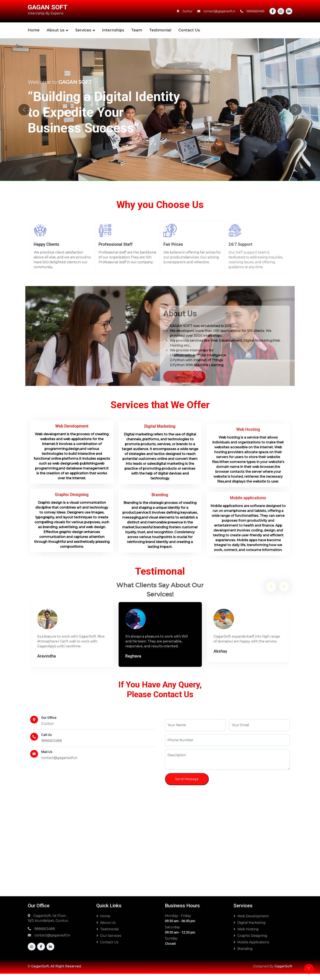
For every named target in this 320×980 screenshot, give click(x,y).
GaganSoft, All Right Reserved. (56, 973)
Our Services (111, 942)
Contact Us (189, 30)
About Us (108, 929)
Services (83, 30)
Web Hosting (248, 935)
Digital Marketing (251, 929)
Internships (113, 30)
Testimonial (160, 30)
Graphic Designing (252, 942)
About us (56, 30)
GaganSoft (283, 973)
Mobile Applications (253, 949)
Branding (245, 955)
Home (34, 30)
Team (137, 30)
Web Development (253, 922)
